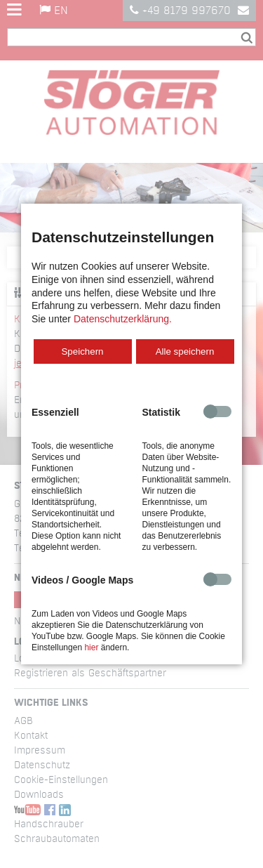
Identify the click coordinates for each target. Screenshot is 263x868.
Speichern (82, 351)
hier (91, 647)
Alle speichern (185, 351)
